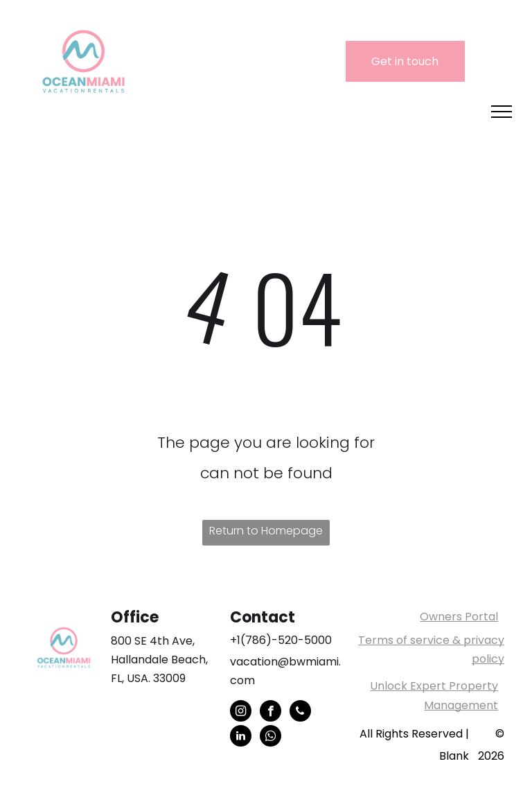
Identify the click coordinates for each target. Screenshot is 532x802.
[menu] (502, 112)
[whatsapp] (271, 738)
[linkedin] (241, 738)
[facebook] (271, 713)
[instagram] (241, 713)
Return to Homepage (266, 531)
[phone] (300, 713)
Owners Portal (459, 617)
